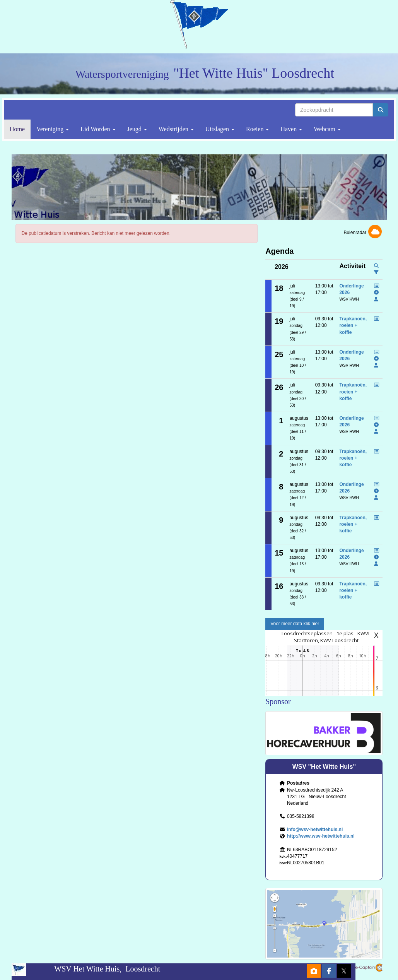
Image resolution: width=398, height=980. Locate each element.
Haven (291, 129)
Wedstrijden (176, 129)
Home (17, 129)
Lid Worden (98, 129)
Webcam (327, 129)
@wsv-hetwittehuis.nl (315, 829)
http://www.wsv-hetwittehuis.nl (321, 836)
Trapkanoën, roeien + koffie (353, 325)
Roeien (257, 129)
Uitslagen (220, 129)
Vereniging (53, 129)
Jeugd (137, 129)
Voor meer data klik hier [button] (295, 624)
